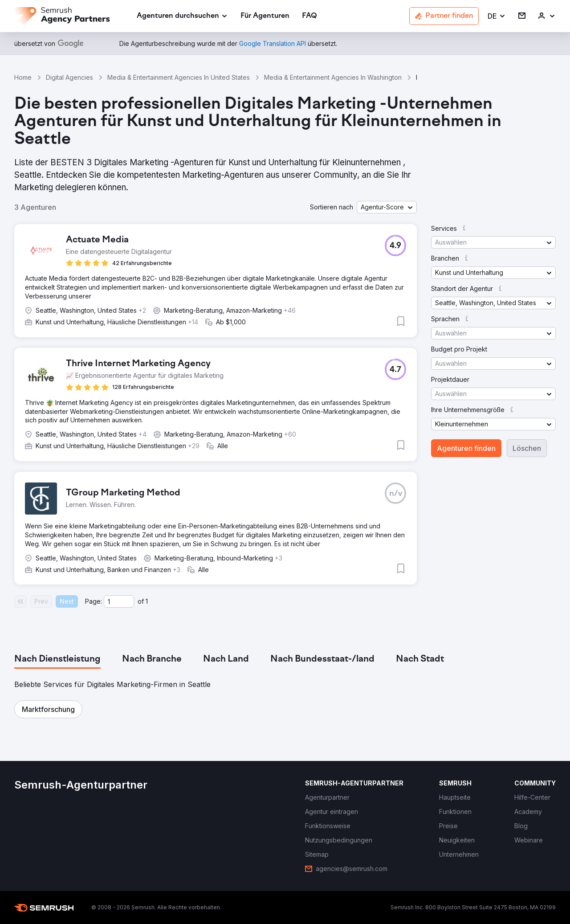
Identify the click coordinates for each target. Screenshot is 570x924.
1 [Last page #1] (147, 601)
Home (23, 77)
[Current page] (119, 601)
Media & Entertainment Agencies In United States (179, 77)
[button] (497, 16)
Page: (94, 601)
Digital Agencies (69, 77)
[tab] (57, 659)
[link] (265, 16)
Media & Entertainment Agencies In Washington (333, 77)
